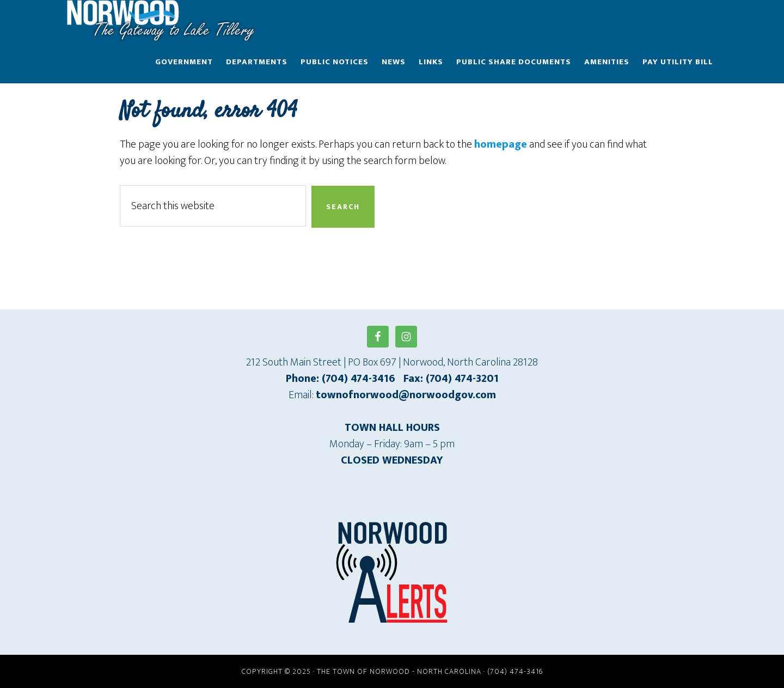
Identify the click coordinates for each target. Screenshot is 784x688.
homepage (501, 144)
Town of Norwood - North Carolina (163, 21)
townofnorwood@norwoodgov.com (406, 395)
